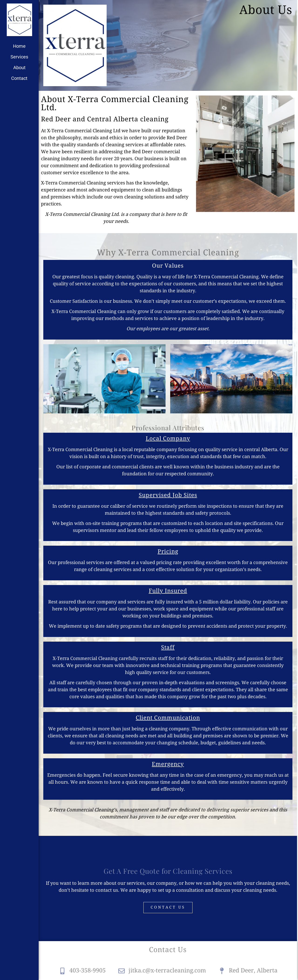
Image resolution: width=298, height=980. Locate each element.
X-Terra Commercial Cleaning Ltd (84, 131)
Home (19, 46)
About (19, 68)
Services (19, 57)
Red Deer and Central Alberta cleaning (105, 120)
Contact (19, 78)
